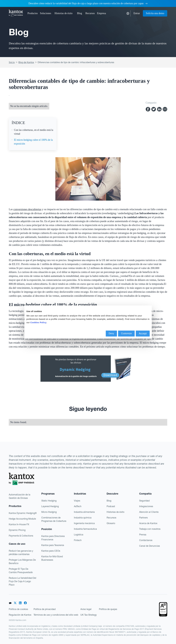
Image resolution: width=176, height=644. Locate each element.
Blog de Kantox (26, 62)
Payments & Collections (21, 536)
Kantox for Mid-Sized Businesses (52, 558)
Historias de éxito (64, 13)
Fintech (78, 540)
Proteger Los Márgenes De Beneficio (22, 562)
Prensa (143, 535)
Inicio (12, 62)
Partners (143, 518)
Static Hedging (49, 501)
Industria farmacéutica (85, 529)
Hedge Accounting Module (22, 519)
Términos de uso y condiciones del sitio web (56, 615)
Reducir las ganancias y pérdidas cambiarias (21, 552)
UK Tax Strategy (89, 615)
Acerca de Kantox (148, 523)
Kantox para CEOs (51, 551)
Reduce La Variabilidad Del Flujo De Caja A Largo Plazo (23, 581)
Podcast (111, 506)
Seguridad (144, 501)
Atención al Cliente (149, 512)
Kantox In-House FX (19, 524)
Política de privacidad (45, 609)
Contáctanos (146, 540)
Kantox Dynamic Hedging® (23, 513)
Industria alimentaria (84, 512)
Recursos (111, 518)
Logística (79, 535)
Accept (143, 334)
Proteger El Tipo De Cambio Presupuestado (21, 571)
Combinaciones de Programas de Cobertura (54, 519)
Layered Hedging (50, 506)
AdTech (78, 506)
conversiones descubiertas (27, 209)
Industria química (83, 518)
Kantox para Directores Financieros (53, 538)
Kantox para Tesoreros (53, 545)
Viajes (77, 501)
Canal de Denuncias (150, 546)
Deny (111, 333)
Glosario (111, 523)
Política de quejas (108, 609)
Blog (80, 13)
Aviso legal (86, 609)
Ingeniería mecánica (84, 523)
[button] (33, 13)
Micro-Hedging (49, 512)
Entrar (137, 13)
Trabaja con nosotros (150, 529)
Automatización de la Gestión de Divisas (20, 496)
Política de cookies (18, 609)
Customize (126, 333)
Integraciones (146, 506)
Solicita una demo (155, 13)
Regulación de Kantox (20, 615)
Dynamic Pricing (17, 530)
